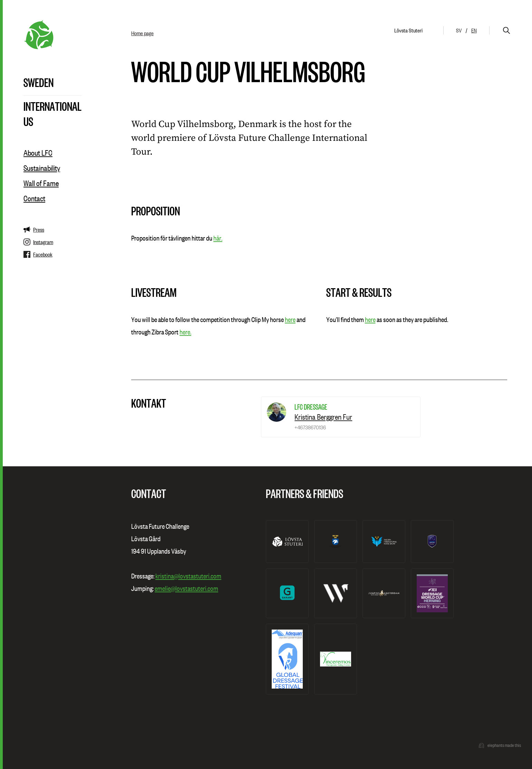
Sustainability (42, 168)
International (52, 106)
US (28, 121)
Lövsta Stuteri (408, 30)
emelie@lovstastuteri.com (186, 588)
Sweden (38, 82)
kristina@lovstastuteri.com (188, 576)
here (290, 320)
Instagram (38, 242)
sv (459, 30)
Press (34, 230)
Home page (142, 33)
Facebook (38, 254)
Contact (34, 198)
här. (218, 238)
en (474, 30)
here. (185, 332)
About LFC (38, 153)
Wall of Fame (41, 183)
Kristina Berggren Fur (323, 417)
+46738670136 (310, 427)
